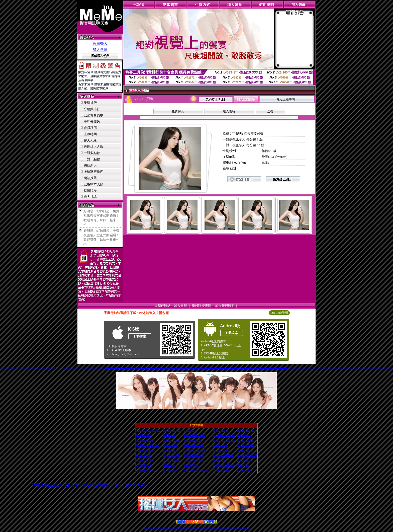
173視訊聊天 (287, 368)
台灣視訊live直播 (150, 528)
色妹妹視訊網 (382, 368)
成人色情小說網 (136, 368)
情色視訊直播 (146, 528)
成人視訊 (90, 197)
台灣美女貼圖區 (122, 368)
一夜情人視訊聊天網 (143, 368)
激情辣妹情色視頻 (226, 528)
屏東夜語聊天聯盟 (17, 368)
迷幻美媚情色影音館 (195, 450)
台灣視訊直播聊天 (243, 528)
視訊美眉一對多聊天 (147, 445)
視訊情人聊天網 (90, 368)
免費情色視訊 (222, 368)
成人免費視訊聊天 (128, 368)
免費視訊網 (254, 368)
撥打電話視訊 (244, 435)
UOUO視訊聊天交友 (13, 368)
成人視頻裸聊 (213, 528)
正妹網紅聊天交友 (199, 528)
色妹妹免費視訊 (188, 528)
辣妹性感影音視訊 (151, 368)
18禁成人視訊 (141, 368)
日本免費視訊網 (213, 368)
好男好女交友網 (15, 368)
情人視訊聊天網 (266, 368)
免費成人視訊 (120, 368)
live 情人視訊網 (101, 368)
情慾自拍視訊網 (60, 368)
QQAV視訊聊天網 (32, 368)
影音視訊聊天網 (3, 368)
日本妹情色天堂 (40, 368)
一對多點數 (92, 153)
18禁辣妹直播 (113, 368)
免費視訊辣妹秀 (391, 368)
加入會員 (100, 50)
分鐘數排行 (92, 109)
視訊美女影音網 (145, 440)
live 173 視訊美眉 (69, 368)
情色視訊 (189, 430)
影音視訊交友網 (246, 440)
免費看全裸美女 (62, 368)
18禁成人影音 (71, 368)
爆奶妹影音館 (144, 455)
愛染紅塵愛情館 (51, 368)
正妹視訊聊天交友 (202, 368)
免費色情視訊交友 (134, 368)
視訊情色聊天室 (227, 368)
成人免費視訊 (262, 368)
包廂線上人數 (93, 147)
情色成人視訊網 (118, 368)
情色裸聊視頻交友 (228, 528)
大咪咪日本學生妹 (66, 368)
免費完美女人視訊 (220, 368)
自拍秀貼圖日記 (28, 368)
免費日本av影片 (216, 368)
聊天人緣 (90, 140)
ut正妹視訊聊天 (184, 528)
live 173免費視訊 (247, 528)
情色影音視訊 (151, 528)
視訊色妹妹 (273, 368)
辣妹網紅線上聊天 (204, 528)
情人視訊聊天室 (115, 368)
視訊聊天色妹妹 (175, 528)
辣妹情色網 (139, 368)
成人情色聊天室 (234, 368)
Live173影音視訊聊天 (177, 528)
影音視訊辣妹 (244, 470)
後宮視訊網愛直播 (268, 368)
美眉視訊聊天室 (56, 368)
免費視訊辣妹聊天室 (211, 368)
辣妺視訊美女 (249, 528)
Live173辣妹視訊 (196, 528)
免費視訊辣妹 (386, 368)
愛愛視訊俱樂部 (20, 368)
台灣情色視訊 (173, 368)
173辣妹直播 (201, 528)
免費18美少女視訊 (177, 368)
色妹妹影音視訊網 (184, 368)
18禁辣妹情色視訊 (264, 368)
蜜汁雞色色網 (77, 368)
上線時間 (90, 134)
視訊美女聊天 (130, 368)
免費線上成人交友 (159, 368)
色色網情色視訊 (58, 368)
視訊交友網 (189, 368)
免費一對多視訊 (99, 368)
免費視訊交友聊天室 (126, 368)
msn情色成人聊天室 (224, 435)
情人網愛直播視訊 (197, 368)
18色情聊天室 (240, 368)
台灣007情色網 (81, 368)
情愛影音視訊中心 (53, 368)
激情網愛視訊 (35, 368)
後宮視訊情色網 (153, 368)
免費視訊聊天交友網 (237, 368)
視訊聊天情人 (261, 368)
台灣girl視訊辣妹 (236, 528)
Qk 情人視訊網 (86, 368)
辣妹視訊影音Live (172, 430)
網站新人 (90, 165)
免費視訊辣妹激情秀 (277, 368)
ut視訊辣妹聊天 (179, 528)
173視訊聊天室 (186, 528)
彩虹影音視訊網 (105, 368)
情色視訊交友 (241, 528)
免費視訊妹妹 (257, 368)
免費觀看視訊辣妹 (280, 368)
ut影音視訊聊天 (245, 528)
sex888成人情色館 (75, 368)
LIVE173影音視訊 (195, 368)
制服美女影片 (11, 368)
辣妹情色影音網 (244, 368)
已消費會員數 (93, 115)
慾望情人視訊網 (389, 368)
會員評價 (90, 128)
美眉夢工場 (169, 435)
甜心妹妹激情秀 (24, 368)
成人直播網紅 (194, 528)
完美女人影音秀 (161, 368)
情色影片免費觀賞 (194, 460)
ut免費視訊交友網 (109, 368)
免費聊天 (178, 111)
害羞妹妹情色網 (145, 460)
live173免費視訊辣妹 (182, 368)
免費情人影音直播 (175, 368)
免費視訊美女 (229, 368)
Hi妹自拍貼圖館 (246, 445)
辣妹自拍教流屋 (47, 368)
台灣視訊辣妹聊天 (167, 528)
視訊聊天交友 (191, 368)
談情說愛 (90, 191)
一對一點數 (92, 159)
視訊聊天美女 (155, 528)
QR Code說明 (279, 313)
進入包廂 (229, 111)
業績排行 (90, 103)
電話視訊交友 (215, 368)
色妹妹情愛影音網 (223, 455)
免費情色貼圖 (220, 430)
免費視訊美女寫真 (252, 368)
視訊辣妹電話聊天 (284, 368)
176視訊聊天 (189, 528)
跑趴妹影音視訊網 (247, 455)
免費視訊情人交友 (149, 368)
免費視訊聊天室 (209, 368)
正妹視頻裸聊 (224, 528)
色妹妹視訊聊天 (275, 368)
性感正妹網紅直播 (202, 528)
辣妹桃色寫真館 (94, 368)
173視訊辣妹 (181, 528)
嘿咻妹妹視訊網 (171, 460)
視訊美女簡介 (191, 465)
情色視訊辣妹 (203, 368)
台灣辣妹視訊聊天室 (163, 528)
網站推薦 (90, 178)
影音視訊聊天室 (246, 368)
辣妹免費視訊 (259, 368)
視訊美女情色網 (171, 440)
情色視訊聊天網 (388, 368)
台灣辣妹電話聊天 (207, 368)
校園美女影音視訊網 (42, 368)
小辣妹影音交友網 (6, 368)
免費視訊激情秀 (270, 368)
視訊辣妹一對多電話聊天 (198, 470)
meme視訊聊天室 (250, 368)
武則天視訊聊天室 (188, 368)
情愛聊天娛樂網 (97, 368)
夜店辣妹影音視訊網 (224, 465)
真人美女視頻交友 (219, 528)
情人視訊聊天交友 (111, 368)
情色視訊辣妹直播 (230, 528)
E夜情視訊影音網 (64, 368)
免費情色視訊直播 (231, 368)
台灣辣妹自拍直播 (169, 528)
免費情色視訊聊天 (194, 455)
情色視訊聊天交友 (163, 368)
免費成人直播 (234, 528)
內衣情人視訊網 (45, 368)
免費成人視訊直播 (124, 368)
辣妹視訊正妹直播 (207, 528)
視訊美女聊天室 (238, 528)
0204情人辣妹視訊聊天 (149, 430)
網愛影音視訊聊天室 (145, 368)
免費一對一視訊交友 (1, 368)
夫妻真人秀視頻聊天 (217, 528)
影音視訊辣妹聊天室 (172, 368)
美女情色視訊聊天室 (195, 435)
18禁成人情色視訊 (199, 368)
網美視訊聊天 (232, 528)
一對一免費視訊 (116, 368)
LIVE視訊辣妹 (148, 528)
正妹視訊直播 (191, 528)
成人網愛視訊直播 (256, 368)
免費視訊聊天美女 (242, 368)
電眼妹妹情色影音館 (8, 368)
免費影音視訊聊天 (233, 368)
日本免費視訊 (186, 368)
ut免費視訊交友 (384, 368)
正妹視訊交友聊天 (248, 368)
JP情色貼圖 (36, 368)
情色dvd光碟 (38, 368)
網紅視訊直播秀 (193, 528)
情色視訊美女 (244, 450)
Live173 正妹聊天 (209, 528)
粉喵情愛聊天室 (103, 368)
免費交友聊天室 (169, 368)
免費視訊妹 (166, 368)
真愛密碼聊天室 (49, 368)
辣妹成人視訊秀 (92, 368)
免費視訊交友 (239, 368)
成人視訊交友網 (168, 368)
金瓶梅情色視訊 (158, 528)
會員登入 (100, 44)
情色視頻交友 (223, 528)
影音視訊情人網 (30, 368)
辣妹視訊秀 (219, 460)
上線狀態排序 (93, 172)
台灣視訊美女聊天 (218, 368)
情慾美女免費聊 (79, 368)
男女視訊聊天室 (222, 470)
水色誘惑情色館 (145, 450)
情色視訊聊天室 (132, 368)
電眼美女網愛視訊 (88, 368)
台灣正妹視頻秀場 (221, 528)
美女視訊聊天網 (22, 368)
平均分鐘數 (92, 122)
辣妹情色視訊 (272, 368)
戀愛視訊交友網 (73, 368)
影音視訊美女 (239, 528)
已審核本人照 (93, 184)
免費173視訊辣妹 (193, 368)
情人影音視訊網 (157, 368)
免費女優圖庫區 (26, 368)
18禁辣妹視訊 (224, 368)
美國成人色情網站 (84, 368)
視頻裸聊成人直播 (215, 528)
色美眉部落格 (147, 368)
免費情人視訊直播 (138, 368)
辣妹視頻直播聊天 (171, 528)
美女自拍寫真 (282, 368)
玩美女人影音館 (155, 368)
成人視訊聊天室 (179, 368)
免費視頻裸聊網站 (211, 528)
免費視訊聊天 (182, 528)
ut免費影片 (225, 368)
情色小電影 (279, 368)
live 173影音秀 (153, 528)
